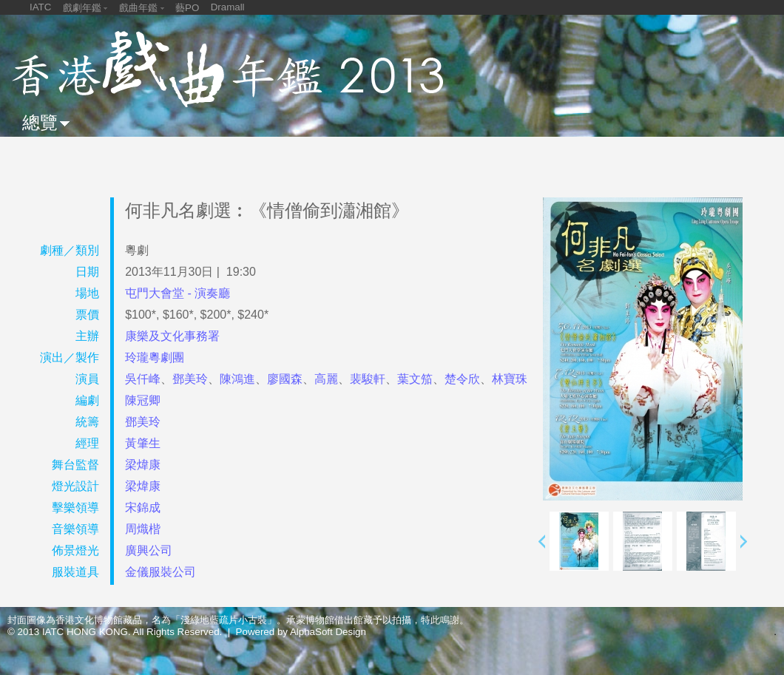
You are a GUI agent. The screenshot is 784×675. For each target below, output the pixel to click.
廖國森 (285, 379)
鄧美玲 (190, 379)
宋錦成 (143, 508)
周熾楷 (143, 529)
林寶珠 (510, 379)
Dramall (228, 7)
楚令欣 (462, 379)
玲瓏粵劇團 (155, 357)
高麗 (326, 379)
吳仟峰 (143, 379)
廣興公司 (149, 550)
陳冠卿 (143, 400)
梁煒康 (143, 465)
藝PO (187, 8)
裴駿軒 (368, 379)
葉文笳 (415, 379)
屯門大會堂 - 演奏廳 (178, 293)
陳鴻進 (237, 379)
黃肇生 (143, 443)
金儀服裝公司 (160, 572)
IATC (40, 7)
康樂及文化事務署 (172, 336)
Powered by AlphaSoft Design (301, 632)
